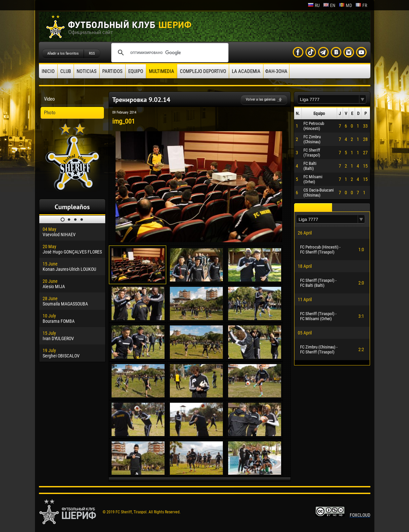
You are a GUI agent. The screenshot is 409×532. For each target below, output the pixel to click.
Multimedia (162, 71)
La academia (246, 71)
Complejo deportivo (203, 71)
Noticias (87, 71)
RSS (92, 53)
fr (361, 5)
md (345, 5)
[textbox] (328, 99)
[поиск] (169, 53)
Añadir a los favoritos (63, 53)
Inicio (48, 71)
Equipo (136, 71)
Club (66, 71)
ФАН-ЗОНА (276, 71)
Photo (50, 113)
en (329, 5)
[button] (363, 99)
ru (314, 5)
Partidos (112, 71)
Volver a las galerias (261, 99)
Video (49, 99)
